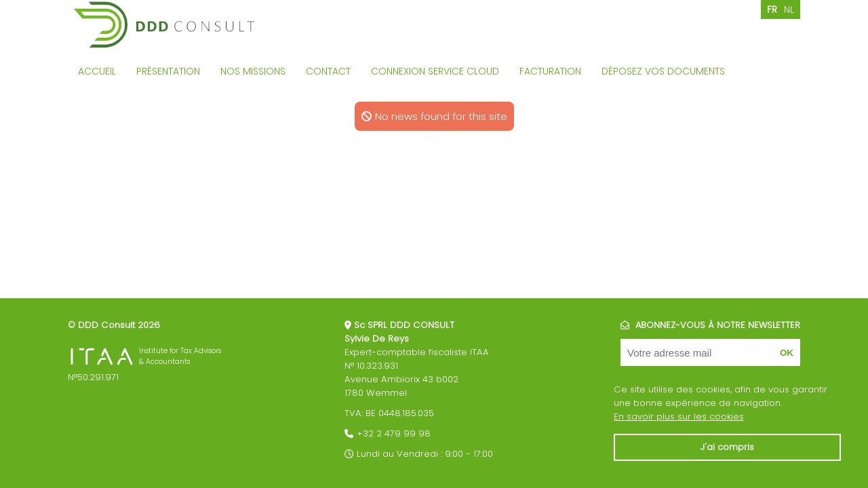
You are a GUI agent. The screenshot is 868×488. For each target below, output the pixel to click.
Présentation (168, 71)
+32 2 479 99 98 (394, 433)
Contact (328, 71)
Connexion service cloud (435, 71)
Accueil (97, 71)
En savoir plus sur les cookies (679, 416)
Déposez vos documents (663, 71)
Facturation (550, 71)
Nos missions (253, 71)
